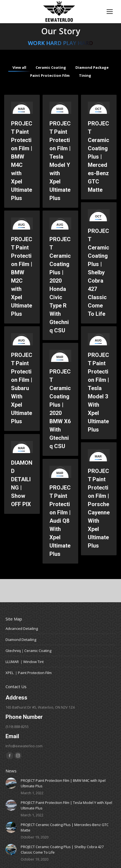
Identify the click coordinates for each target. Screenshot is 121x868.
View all (19, 67)
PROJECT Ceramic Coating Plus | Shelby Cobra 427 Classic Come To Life (98, 272)
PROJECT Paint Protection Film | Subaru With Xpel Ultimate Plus (22, 388)
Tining (85, 75)
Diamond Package (92, 67)
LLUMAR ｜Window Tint (25, 662)
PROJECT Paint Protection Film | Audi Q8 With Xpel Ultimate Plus (60, 521)
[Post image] (11, 783)
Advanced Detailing (22, 628)
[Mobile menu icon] (110, 12)
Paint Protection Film (50, 75)
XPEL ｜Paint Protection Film (29, 673)
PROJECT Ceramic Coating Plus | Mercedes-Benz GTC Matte (98, 197)
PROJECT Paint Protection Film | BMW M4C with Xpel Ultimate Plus (63, 783)
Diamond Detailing (21, 640)
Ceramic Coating (51, 67)
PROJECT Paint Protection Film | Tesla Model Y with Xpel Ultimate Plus (66, 805)
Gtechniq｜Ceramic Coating (28, 651)
